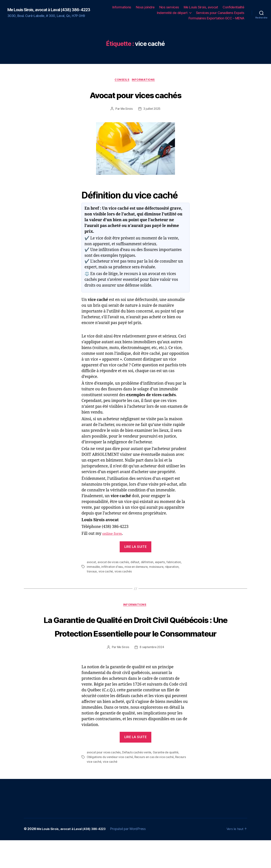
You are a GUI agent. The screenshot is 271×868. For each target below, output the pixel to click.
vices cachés (124, 572)
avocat (91, 563)
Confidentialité (233, 7)
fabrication (176, 563)
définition (148, 563)
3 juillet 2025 (152, 110)
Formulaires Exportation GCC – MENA (216, 18)
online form (113, 534)
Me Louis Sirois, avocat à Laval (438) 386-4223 (50, 10)
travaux (92, 572)
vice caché (106, 572)
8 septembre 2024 (152, 675)
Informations (122, 7)
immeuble (94, 567)
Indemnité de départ (172, 13)
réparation (174, 567)
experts (162, 563)
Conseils (122, 81)
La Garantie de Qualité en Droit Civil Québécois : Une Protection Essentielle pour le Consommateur (135, 640)
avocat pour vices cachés (104, 781)
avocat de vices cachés (114, 563)
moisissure (158, 567)
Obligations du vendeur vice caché (110, 785)
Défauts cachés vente (138, 781)
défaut (136, 563)
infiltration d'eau (113, 567)
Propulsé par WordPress (135, 857)
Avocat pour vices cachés (135, 95)
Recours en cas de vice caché (156, 785)
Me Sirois (126, 110)
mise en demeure (137, 567)
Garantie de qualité (167, 781)
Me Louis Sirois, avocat (201, 7)
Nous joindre (145, 7)
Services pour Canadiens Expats (220, 13)
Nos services (169, 7)
